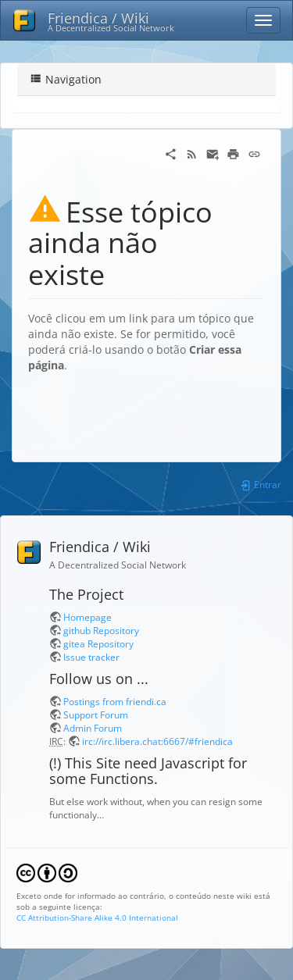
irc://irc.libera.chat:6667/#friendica (157, 741)
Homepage (88, 617)
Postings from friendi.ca (115, 701)
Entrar (261, 484)
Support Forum (96, 715)
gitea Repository (98, 643)
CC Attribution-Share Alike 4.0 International (97, 918)
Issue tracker (91, 657)
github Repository (101, 630)
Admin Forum (93, 728)
